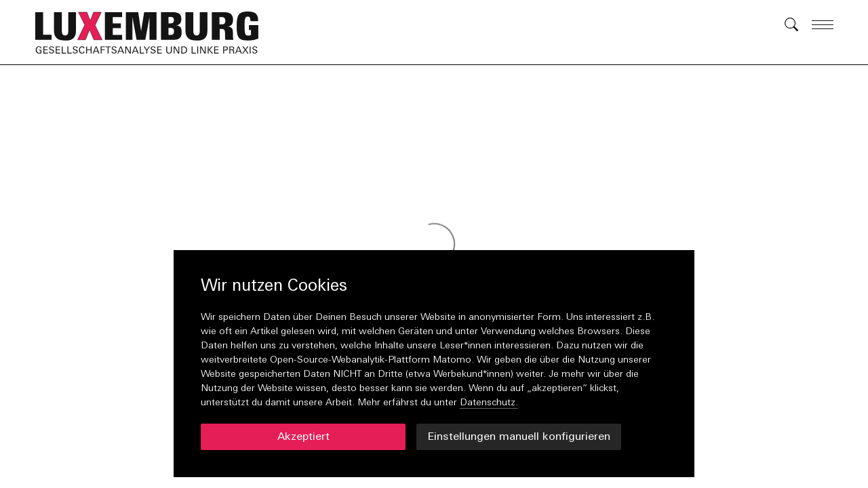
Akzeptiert (303, 437)
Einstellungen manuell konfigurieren (519, 437)
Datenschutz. (489, 403)
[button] (154, 33)
